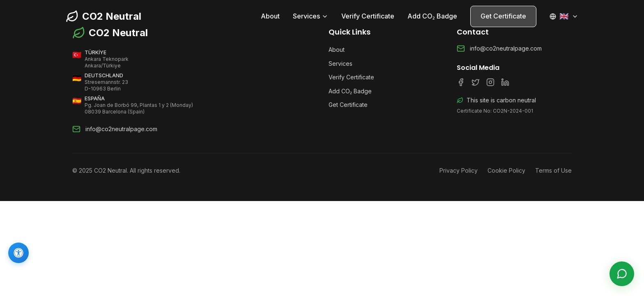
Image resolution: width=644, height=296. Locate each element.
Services (310, 16)
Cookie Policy (506, 170)
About (270, 16)
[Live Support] (622, 274)
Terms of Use (553, 170)
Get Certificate (503, 16)
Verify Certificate (368, 16)
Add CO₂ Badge (432, 16)
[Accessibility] (18, 253)
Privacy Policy (459, 170)
